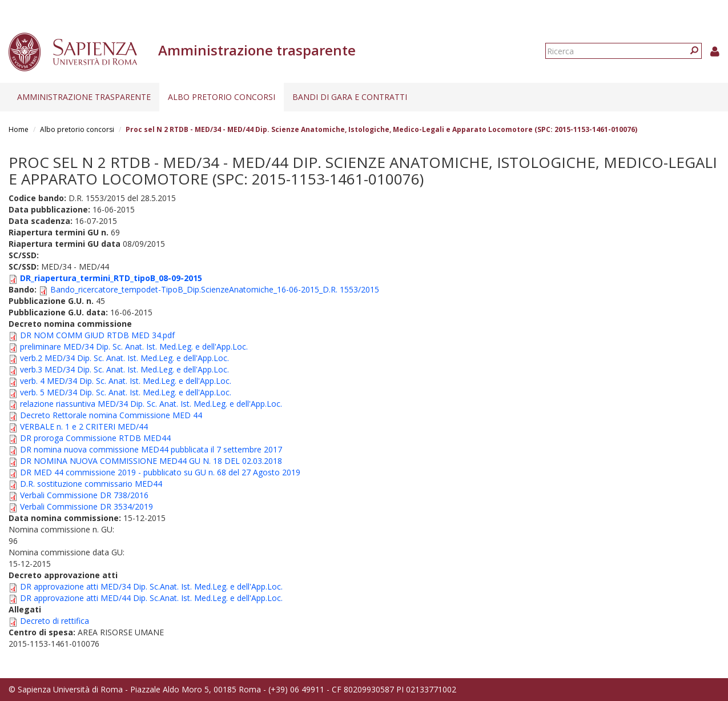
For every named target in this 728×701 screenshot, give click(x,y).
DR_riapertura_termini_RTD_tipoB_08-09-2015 (111, 278)
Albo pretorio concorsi (222, 97)
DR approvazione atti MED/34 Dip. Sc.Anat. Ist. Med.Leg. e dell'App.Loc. (151, 586)
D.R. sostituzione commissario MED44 (91, 484)
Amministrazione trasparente (84, 97)
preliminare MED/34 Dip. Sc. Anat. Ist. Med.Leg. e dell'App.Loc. (134, 347)
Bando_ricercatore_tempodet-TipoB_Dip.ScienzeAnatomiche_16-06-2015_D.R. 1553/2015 (215, 289)
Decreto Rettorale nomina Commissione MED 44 (111, 415)
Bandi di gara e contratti (350, 97)
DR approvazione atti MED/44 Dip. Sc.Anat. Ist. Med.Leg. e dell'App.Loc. (151, 598)
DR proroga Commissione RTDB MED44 (95, 438)
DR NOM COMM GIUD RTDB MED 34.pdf (97, 335)
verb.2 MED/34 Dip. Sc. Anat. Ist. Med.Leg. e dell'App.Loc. (124, 358)
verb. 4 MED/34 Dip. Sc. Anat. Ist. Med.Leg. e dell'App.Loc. (126, 381)
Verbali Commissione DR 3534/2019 (87, 506)
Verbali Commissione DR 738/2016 (84, 495)
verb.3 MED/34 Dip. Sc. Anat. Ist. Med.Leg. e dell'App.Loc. (124, 369)
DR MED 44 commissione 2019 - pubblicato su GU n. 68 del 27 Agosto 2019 (160, 472)
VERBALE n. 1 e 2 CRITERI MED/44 (84, 426)
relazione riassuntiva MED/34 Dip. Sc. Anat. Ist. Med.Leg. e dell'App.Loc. (151, 404)
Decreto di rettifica (55, 621)
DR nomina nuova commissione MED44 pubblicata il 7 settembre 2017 (151, 449)
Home (19, 129)
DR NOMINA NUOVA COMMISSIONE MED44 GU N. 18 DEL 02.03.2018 (151, 461)
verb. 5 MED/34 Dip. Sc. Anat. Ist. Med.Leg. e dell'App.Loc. (126, 392)
